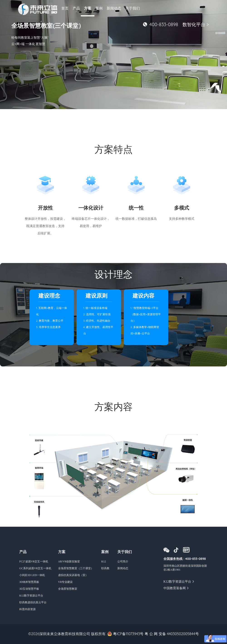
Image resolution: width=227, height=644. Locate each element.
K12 (104, 561)
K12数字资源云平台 (31, 596)
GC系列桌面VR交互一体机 (35, 568)
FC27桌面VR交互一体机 (34, 561)
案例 (99, 8)
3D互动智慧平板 (29, 589)
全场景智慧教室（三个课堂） (76, 568)
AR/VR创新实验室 (69, 561)
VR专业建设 (65, 582)
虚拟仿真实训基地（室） (73, 575)
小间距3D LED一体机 (32, 575)
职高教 (105, 568)
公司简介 (123, 561)
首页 (65, 8)
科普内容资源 (27, 609)
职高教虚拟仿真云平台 (33, 602)
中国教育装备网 (175, 588)
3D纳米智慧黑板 (29, 582)
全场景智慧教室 (68, 589)
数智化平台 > (196, 24)
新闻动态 (114, 8)
